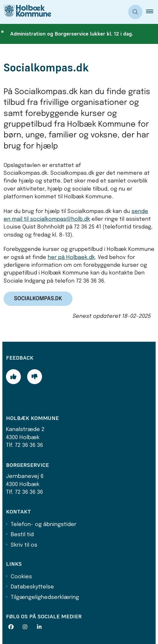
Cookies (21, 577)
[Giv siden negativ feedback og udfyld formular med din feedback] (35, 377)
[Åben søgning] (135, 12)
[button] (152, 12)
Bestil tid (22, 535)
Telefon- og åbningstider (44, 525)
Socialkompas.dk (38, 299)
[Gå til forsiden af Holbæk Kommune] (26, 12)
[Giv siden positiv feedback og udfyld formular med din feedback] (13, 377)
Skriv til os (24, 545)
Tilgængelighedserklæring (45, 597)
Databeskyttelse (32, 587)
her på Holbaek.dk (71, 257)
